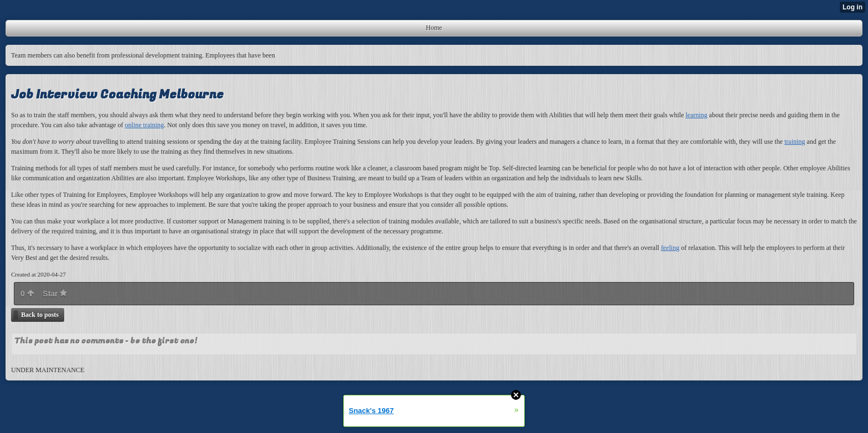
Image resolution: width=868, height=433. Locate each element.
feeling (670, 248)
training (795, 142)
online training (144, 125)
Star (55, 294)
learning (696, 115)
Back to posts (40, 315)
